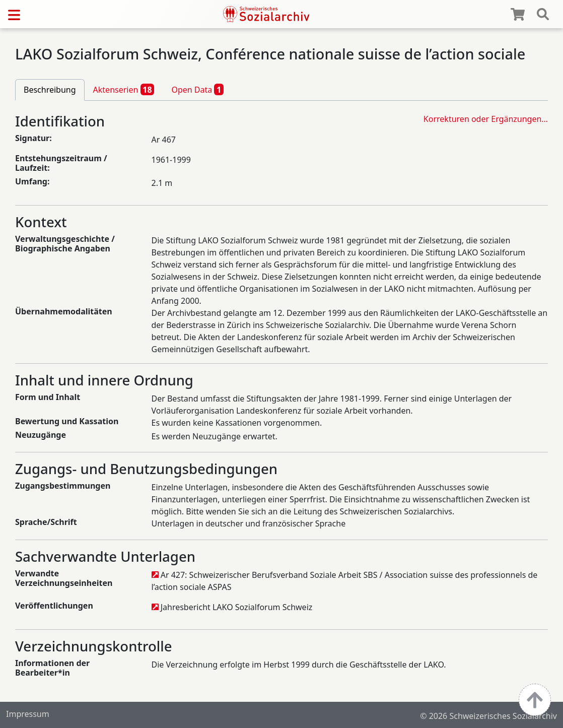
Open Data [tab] (197, 89)
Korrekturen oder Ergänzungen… (486, 119)
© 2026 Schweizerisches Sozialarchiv (488, 716)
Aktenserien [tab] (124, 89)
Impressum (28, 714)
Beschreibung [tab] (50, 90)
